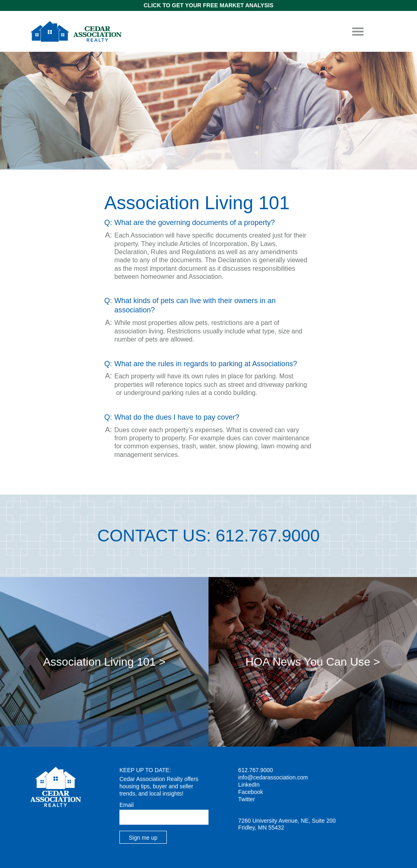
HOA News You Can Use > (313, 662)
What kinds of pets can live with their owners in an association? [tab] (195, 305)
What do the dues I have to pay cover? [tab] (177, 417)
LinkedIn (249, 785)
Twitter (246, 799)
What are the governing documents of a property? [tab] (195, 223)
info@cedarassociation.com (273, 777)
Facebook (250, 792)
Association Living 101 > (104, 662)
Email (127, 805)
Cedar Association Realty (76, 31)
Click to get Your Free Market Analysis (208, 5)
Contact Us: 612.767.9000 (208, 536)
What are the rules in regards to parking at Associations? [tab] (206, 364)
